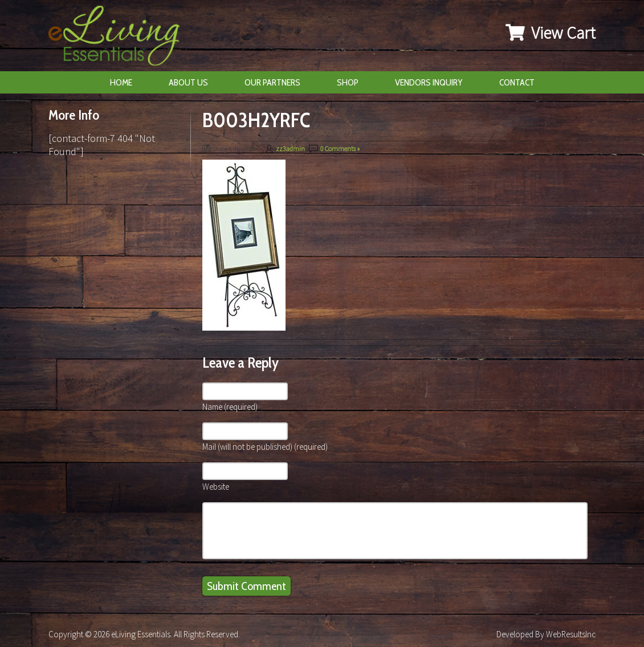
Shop (348, 82)
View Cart (551, 32)
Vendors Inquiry (429, 82)
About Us (188, 82)
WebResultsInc (571, 634)
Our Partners (272, 82)
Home (121, 82)
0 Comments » (340, 148)
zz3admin (290, 148)
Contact (517, 82)
